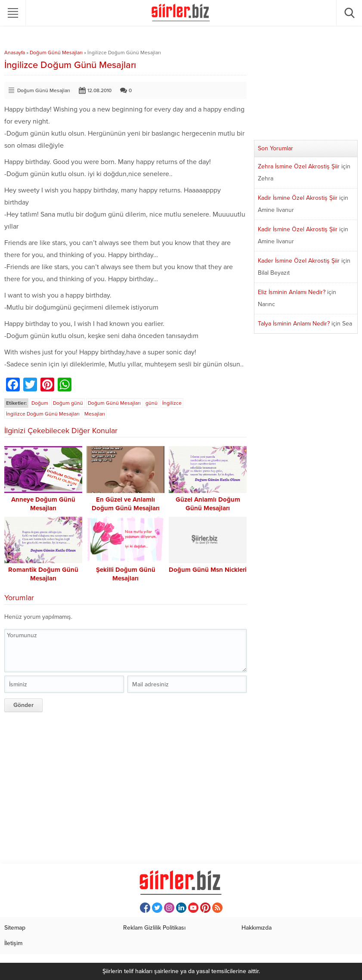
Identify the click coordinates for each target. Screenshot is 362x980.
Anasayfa (15, 53)
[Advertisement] (125, 787)
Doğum (40, 403)
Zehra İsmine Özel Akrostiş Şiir (299, 166)
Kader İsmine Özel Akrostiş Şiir (299, 261)
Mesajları (95, 414)
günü (152, 403)
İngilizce (172, 403)
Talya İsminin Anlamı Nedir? (294, 324)
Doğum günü (68, 403)
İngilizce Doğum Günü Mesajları (43, 414)
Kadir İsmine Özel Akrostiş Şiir (298, 198)
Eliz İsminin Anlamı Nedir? (292, 292)
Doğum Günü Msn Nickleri (208, 570)
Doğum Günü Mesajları (56, 53)
